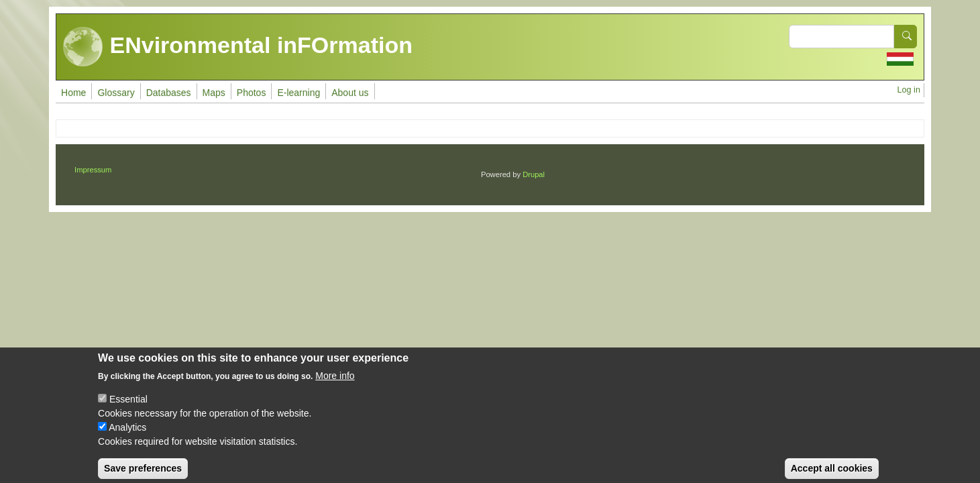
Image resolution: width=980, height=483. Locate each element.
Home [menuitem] (73, 93)
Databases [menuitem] (169, 93)
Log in (909, 90)
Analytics (127, 435)
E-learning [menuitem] (298, 93)
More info (335, 384)
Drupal (534, 174)
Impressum (93, 170)
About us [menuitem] (350, 93)
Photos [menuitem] (252, 93)
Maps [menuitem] (214, 93)
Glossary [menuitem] (116, 93)
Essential (128, 407)
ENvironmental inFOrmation (238, 47)
